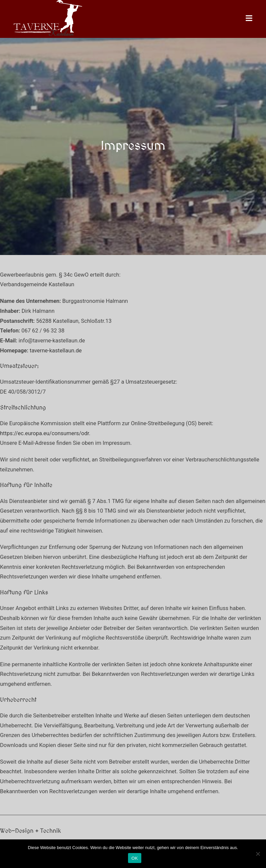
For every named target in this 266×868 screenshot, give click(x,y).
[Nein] (258, 854)
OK (134, 858)
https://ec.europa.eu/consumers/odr (44, 433)
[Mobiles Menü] (249, 19)
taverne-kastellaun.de (56, 351)
